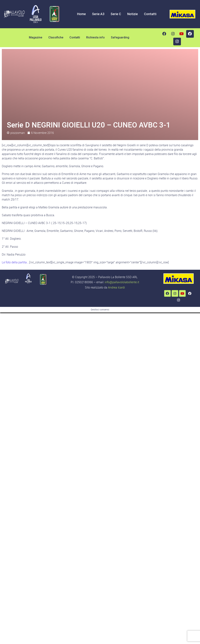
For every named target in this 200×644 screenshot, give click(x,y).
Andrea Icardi (116, 287)
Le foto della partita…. (16, 262)
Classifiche (56, 37)
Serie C (116, 14)
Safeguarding (120, 37)
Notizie (133, 14)
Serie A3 (98, 14)
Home (81, 14)
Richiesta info (95, 37)
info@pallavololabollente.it (122, 282)
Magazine (36, 37)
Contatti (150, 14)
